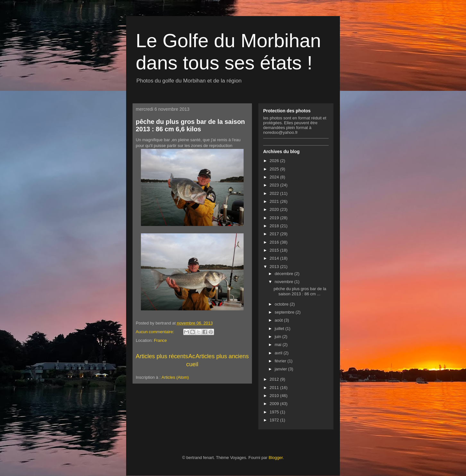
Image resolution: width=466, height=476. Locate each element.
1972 (275, 420)
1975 (275, 412)
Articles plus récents (162, 356)
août (279, 320)
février (281, 361)
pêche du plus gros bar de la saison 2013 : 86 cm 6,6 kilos (190, 125)
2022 (275, 193)
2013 (275, 267)
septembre (285, 312)
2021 (275, 201)
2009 (275, 404)
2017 (275, 234)
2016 (275, 242)
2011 (275, 388)
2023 (275, 185)
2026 (275, 161)
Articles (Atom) (175, 377)
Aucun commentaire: (155, 332)
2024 (275, 177)
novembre (285, 282)
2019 (275, 218)
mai (279, 345)
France (160, 340)
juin (279, 337)
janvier (281, 369)
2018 (275, 226)
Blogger (276, 458)
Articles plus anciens (222, 356)
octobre (282, 304)
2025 (275, 169)
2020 (275, 209)
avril (279, 353)
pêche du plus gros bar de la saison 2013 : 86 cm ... (300, 291)
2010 (275, 396)
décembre (285, 274)
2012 (275, 379)
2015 (275, 250)
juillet (280, 329)
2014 (275, 258)
